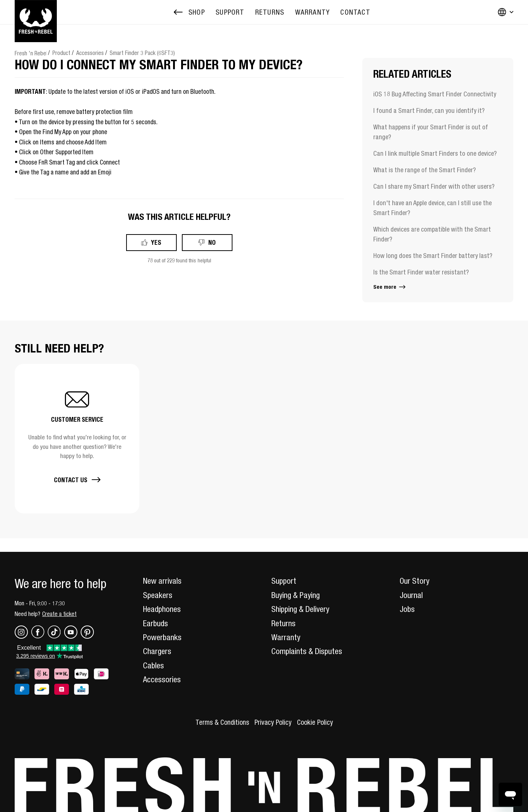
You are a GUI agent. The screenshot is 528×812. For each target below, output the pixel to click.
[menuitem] (230, 12)
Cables (153, 665)
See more (390, 287)
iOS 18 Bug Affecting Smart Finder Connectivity (435, 94)
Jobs (407, 609)
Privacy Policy (273, 722)
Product (61, 53)
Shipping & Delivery (300, 609)
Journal (411, 595)
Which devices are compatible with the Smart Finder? (432, 234)
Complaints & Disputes (307, 651)
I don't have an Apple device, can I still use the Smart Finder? (432, 208)
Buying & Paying (296, 595)
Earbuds (155, 623)
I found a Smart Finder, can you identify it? (429, 110)
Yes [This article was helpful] (156, 242)
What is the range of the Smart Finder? (425, 170)
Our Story (415, 581)
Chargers (157, 651)
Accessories (90, 53)
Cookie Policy (315, 722)
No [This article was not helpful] (212, 242)
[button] (77, 438)
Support (284, 581)
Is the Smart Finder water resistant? (421, 272)
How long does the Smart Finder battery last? (433, 256)
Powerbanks (162, 637)
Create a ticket (59, 614)
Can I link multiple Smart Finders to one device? (435, 153)
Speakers (158, 595)
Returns (283, 623)
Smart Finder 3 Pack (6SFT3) (142, 53)
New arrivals (162, 581)
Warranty (286, 637)
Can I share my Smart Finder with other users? (434, 186)
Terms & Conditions (222, 722)
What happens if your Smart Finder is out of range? (431, 132)
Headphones (162, 609)
